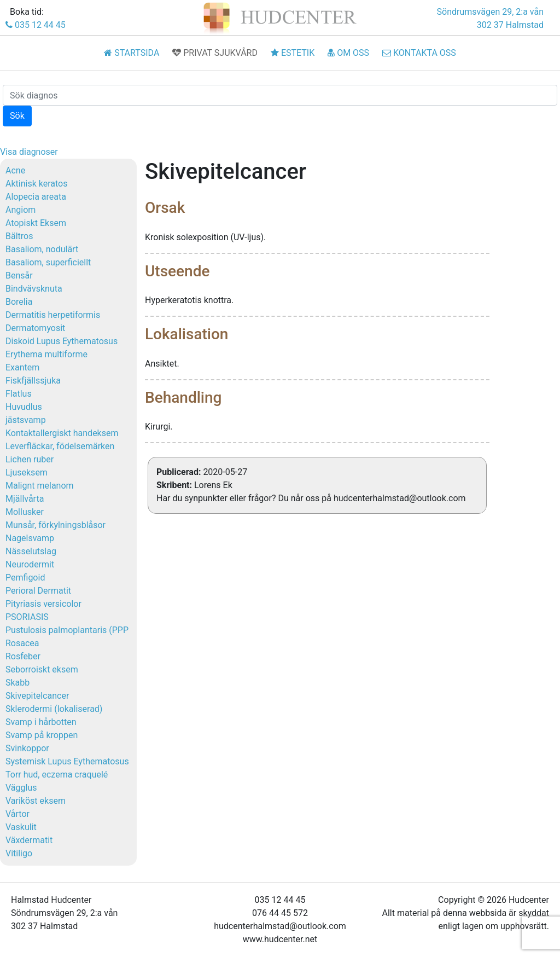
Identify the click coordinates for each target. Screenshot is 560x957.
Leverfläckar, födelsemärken (60, 446)
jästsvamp (26, 420)
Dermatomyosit (35, 328)
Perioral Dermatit (38, 591)
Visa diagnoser (29, 152)
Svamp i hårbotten (41, 722)
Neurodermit (30, 564)
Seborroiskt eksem (42, 669)
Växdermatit (29, 840)
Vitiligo (19, 853)
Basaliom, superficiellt (48, 262)
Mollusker (25, 512)
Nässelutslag (31, 551)
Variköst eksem (36, 801)
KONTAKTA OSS (419, 53)
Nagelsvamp (30, 538)
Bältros (19, 236)
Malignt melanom (40, 486)
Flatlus (19, 394)
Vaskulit (21, 827)
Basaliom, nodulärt (42, 249)
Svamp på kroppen (42, 735)
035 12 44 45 (36, 25)
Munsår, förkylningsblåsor (56, 525)
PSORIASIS (27, 617)
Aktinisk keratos (36, 184)
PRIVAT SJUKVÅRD (215, 53)
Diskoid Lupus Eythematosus (62, 341)
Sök (17, 116)
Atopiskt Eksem (36, 223)
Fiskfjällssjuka (33, 381)
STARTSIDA (132, 53)
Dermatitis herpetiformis (53, 315)
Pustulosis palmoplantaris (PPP (67, 630)
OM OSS (348, 53)
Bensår (19, 275)
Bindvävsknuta (34, 289)
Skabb (17, 683)
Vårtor (17, 814)
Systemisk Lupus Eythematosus (67, 761)
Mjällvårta (25, 499)
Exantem (22, 367)
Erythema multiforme (46, 354)
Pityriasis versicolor (43, 604)
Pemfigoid (25, 578)
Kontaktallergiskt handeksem (62, 433)
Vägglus (21, 788)
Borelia (19, 302)
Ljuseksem (27, 472)
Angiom (21, 210)
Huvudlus (24, 407)
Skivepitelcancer (37, 696)
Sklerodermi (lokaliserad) (54, 709)
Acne (15, 170)
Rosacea (22, 643)
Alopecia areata (36, 197)
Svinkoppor (27, 748)
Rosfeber (23, 656)
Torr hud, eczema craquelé (57, 775)
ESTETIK (293, 53)
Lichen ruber (30, 459)
